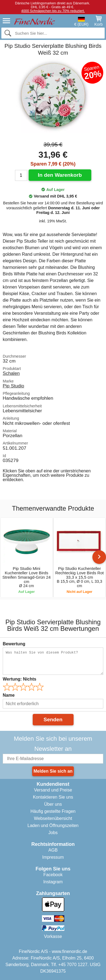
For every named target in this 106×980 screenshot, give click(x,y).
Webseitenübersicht (53, 818)
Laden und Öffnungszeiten (53, 826)
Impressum (53, 857)
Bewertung (14, 644)
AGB (53, 850)
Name (9, 695)
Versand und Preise (53, 790)
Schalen (11, 373)
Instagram (53, 882)
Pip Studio (13, 386)
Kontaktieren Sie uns (53, 797)
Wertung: (19, 679)
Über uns (53, 804)
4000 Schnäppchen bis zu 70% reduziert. (53, 11)
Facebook (53, 875)
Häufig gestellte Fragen (53, 811)
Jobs (53, 833)
